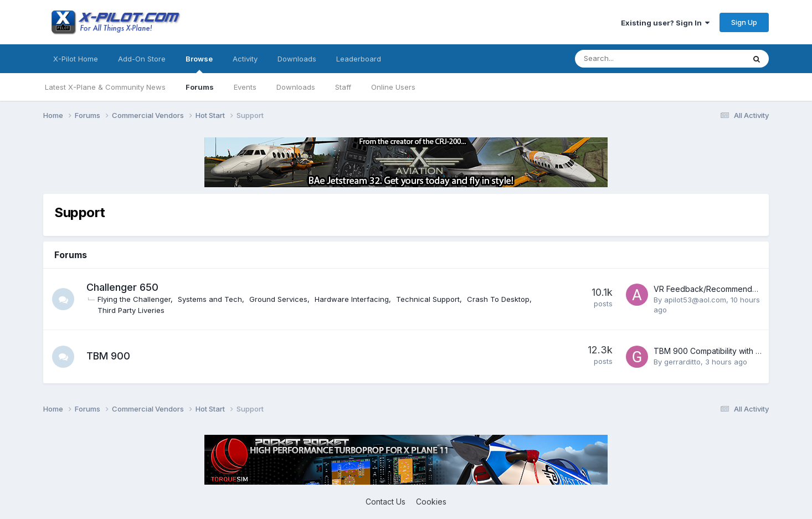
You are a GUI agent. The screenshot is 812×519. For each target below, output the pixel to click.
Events (245, 87)
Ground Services (278, 299)
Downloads (296, 87)
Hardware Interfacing (352, 299)
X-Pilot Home (76, 59)
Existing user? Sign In (665, 23)
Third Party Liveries (131, 310)
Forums (200, 87)
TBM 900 (108, 356)
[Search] (631, 59)
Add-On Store (142, 59)
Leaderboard (359, 59)
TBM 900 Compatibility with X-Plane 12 (724, 351)
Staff (343, 87)
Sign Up (744, 22)
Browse (199, 64)
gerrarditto (682, 362)
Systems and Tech (210, 299)
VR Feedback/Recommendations (714, 289)
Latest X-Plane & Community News (105, 87)
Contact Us (386, 502)
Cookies (431, 502)
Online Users (393, 87)
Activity (245, 59)
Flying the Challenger (134, 299)
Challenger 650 (122, 287)
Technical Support (428, 299)
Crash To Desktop (498, 299)
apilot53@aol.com (695, 300)
